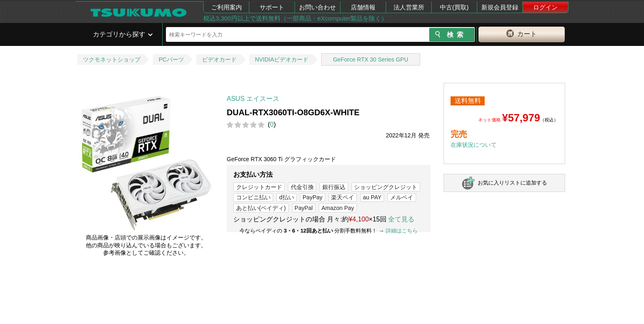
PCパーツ (171, 59)
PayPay (313, 197)
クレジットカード (259, 187)
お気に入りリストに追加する (512, 183)
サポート (272, 7)
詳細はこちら (402, 231)
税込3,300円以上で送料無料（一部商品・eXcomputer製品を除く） (295, 18)
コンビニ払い (253, 197)
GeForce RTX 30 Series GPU (371, 59)
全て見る (401, 219)
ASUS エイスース (253, 99)
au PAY (372, 197)
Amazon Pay (338, 208)
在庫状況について (474, 145)
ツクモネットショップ (112, 59)
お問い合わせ (317, 7)
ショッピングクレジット (386, 187)
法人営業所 (409, 7)
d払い (287, 197)
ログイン (545, 7)
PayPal (304, 208)
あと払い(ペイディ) (261, 208)
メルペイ (402, 197)
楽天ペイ (343, 197)
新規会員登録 (500, 7)
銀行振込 (334, 187)
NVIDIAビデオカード (282, 59)
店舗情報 (363, 7)
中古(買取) (454, 7)
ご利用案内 (227, 7)
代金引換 (302, 187)
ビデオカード (219, 59)
